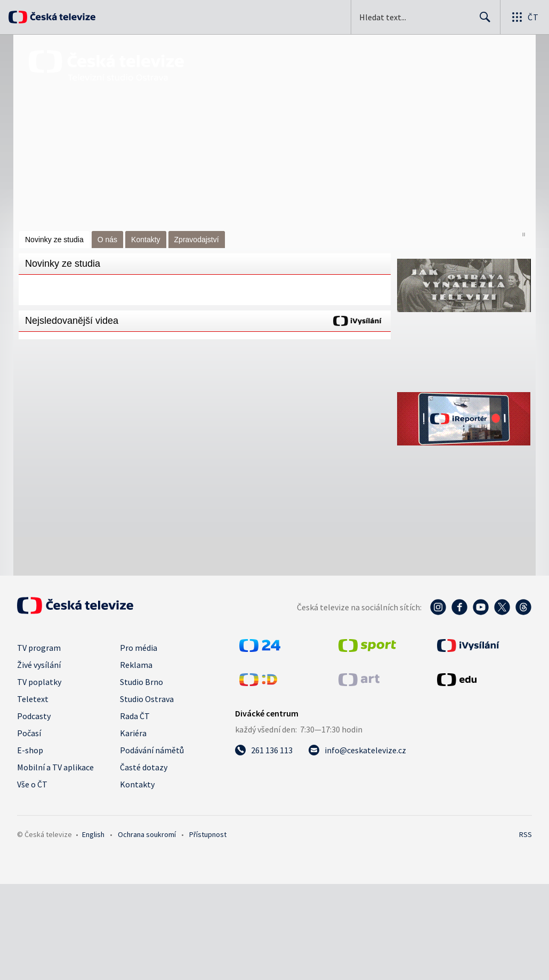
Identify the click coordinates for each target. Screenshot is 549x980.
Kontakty (146, 240)
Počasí (29, 733)
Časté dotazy (144, 767)
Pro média (139, 648)
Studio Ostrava (147, 699)
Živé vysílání (39, 665)
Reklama (136, 665)
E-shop (30, 750)
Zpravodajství (197, 240)
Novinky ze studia (54, 240)
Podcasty (34, 716)
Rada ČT (135, 716)
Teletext (33, 699)
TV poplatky (39, 682)
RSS (526, 834)
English (93, 834)
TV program (39, 648)
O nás (107, 240)
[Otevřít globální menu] (524, 17)
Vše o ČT (32, 784)
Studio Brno (142, 682)
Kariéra (133, 733)
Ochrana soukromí (147, 834)
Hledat (482, 21)
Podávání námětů (152, 750)
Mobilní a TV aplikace (55, 767)
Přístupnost (208, 834)
